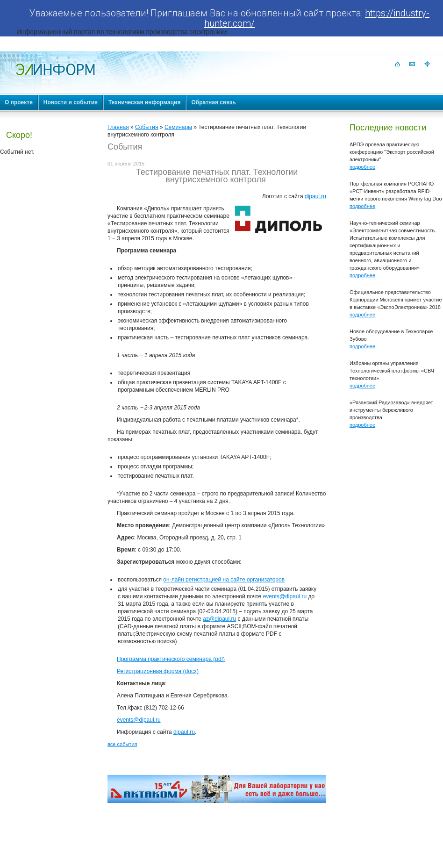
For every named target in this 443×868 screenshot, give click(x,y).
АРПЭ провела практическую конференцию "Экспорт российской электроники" (392, 152)
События (147, 127)
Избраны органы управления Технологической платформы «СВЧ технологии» (392, 371)
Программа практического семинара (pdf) (171, 659)
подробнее (362, 167)
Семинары (178, 127)
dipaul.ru (315, 196)
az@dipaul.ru (219, 619)
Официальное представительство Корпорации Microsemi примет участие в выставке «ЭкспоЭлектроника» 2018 (396, 300)
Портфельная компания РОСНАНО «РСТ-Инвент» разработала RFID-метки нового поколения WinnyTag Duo (396, 191)
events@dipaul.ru (285, 596)
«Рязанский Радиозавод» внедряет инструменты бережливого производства (391, 410)
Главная (118, 127)
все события (122, 744)
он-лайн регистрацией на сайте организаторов (224, 580)
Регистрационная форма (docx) (158, 671)
